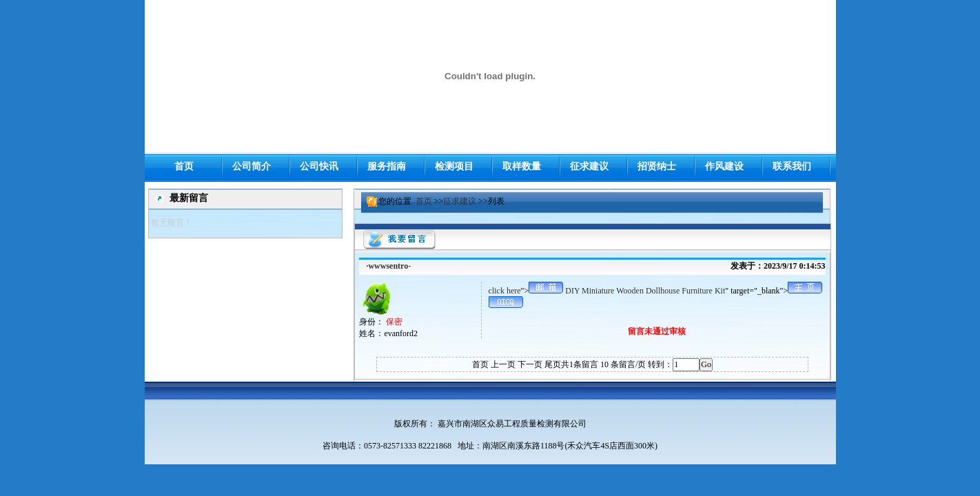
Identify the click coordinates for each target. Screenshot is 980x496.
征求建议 (460, 201)
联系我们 (792, 166)
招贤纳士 (657, 166)
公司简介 (252, 166)
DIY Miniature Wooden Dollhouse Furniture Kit (645, 291)
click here (505, 291)
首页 (424, 201)
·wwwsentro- (388, 266)
